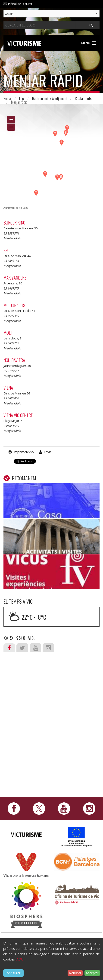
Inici (22, 98)
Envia (48, 452)
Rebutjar (75, 973)
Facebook (9, 648)
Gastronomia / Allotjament (50, 98)
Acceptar (92, 973)
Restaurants (83, 98)
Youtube (35, 648)
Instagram (48, 648)
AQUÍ (20, 959)
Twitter (22, 648)
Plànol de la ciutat (20, 4)
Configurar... (14, 973)
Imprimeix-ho (24, 452)
